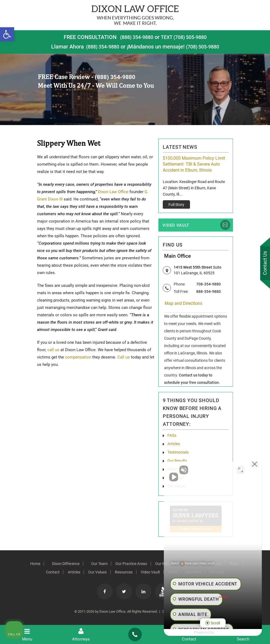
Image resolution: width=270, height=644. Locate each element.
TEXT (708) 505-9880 (186, 37)
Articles (174, 445)
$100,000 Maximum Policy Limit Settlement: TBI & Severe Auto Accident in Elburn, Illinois (194, 164)
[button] (7, 34)
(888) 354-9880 (134, 37)
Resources (123, 573)
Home (30, 565)
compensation (78, 357)
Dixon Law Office (113, 192)
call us (53, 350)
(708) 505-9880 (204, 47)
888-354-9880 (208, 293)
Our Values (96, 573)
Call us (123, 357)
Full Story (176, 205)
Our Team (97, 565)
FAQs (172, 437)
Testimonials (178, 454)
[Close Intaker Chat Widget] (252, 470)
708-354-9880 (208, 285)
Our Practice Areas (131, 565)
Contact (48, 573)
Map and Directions (183, 305)
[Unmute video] (174, 470)
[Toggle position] (241, 470)
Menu (27, 634)
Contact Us (264, 263)
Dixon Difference (62, 565)
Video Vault (176, 226)
